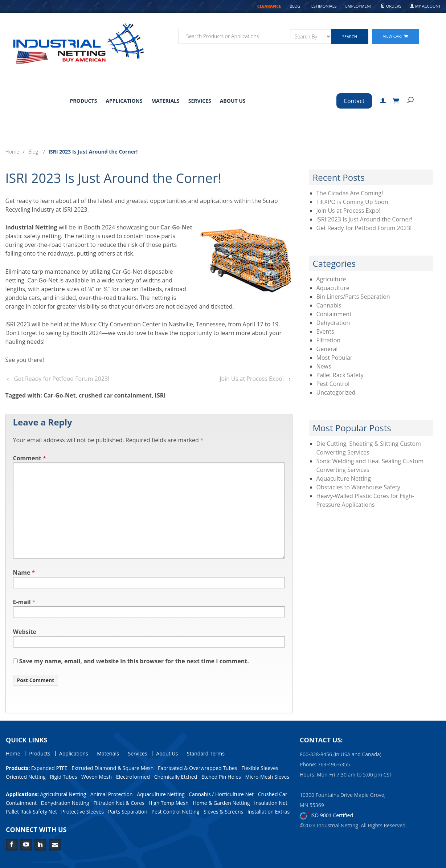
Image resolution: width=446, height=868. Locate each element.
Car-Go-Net (176, 227)
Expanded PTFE (49, 768)
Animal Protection (112, 794)
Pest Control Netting (176, 812)
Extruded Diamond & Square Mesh (112, 768)
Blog (295, 6)
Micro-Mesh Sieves (267, 777)
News (324, 366)
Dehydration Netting (65, 803)
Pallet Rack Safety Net (31, 812)
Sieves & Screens (223, 812)
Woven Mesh (97, 777)
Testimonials (323, 6)
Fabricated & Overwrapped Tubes (198, 768)
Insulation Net (271, 803)
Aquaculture (333, 288)
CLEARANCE (269, 6)
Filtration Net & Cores (119, 803)
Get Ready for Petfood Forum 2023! (62, 379)
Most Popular (335, 358)
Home (12, 152)
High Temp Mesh (168, 803)
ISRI (160, 395)
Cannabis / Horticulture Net (221, 794)
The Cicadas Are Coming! (350, 193)
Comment (30, 458)
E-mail (22, 602)
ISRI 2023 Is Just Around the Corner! (365, 219)
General (327, 349)
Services (200, 101)
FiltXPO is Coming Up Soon (352, 202)
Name (22, 572)
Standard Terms (206, 754)
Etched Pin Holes (221, 777)
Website (25, 632)
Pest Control (333, 384)
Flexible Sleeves (260, 768)
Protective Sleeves (83, 812)
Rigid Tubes (63, 777)
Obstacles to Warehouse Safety (358, 487)
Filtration (329, 340)
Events (325, 331)
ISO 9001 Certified (326, 815)
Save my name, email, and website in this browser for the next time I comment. (134, 661)
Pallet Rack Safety (340, 375)
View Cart (395, 36)
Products (83, 101)
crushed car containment (115, 395)
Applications (124, 101)
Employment (358, 6)
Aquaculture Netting (344, 478)
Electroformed (133, 777)
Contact (354, 101)
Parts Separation (128, 812)
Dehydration (333, 323)
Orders (391, 6)
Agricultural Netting (63, 794)
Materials (165, 101)
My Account (425, 6)
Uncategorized (336, 392)
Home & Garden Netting (221, 803)
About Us (233, 101)
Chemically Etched (176, 777)
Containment (334, 314)
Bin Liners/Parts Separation (353, 297)
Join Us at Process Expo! (252, 379)
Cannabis (329, 305)
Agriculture (331, 279)
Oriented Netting (26, 777)
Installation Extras (269, 812)
